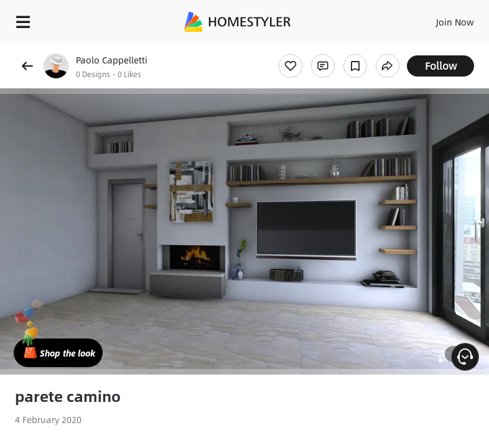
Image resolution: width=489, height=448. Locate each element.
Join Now (455, 22)
